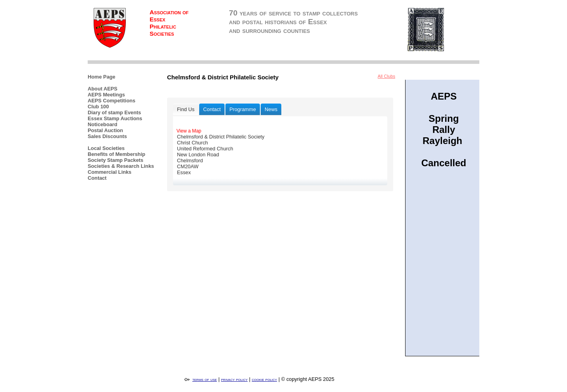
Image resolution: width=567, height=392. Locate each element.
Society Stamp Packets (115, 160)
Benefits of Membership (116, 154)
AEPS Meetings (106, 95)
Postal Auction (105, 130)
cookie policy (265, 379)
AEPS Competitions (111, 101)
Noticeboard (103, 124)
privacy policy (234, 379)
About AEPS (103, 89)
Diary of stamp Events (114, 112)
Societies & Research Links (121, 166)
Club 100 (98, 107)
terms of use (205, 379)
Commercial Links (110, 172)
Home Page (102, 77)
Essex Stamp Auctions (115, 118)
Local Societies (106, 148)
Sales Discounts (107, 136)
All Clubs (386, 76)
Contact (97, 178)
